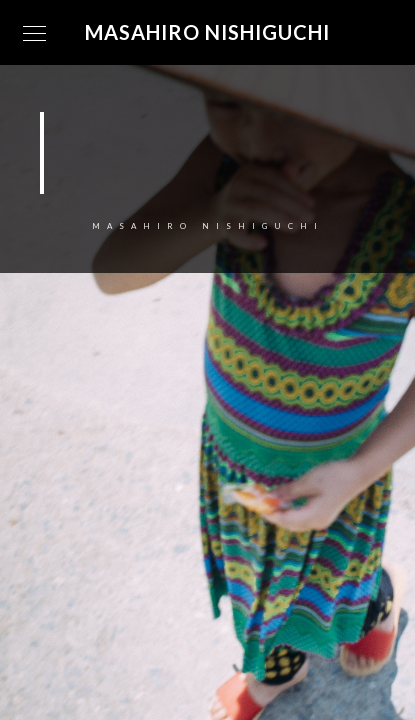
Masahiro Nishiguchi (207, 32)
